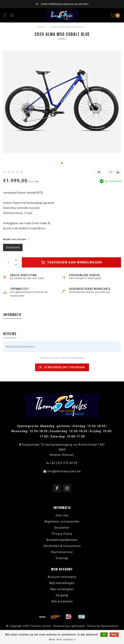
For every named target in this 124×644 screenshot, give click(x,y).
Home (42, 27)
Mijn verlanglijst (62, 589)
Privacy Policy (62, 534)
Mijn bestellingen (62, 583)
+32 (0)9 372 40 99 (64, 463)
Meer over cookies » (63, 640)
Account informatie (62, 577)
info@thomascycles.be (64, 471)
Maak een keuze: (16, 239)
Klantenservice (62, 552)
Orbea (62, 39)
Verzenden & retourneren (62, 546)
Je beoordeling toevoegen (62, 367)
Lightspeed (77, 626)
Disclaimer (62, 528)
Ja (104, 635)
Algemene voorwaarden (62, 521)
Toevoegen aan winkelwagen (71, 262)
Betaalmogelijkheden (62, 540)
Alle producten (62, 601)
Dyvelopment (109, 626)
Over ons (62, 515)
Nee (114, 635)
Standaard (13, 247)
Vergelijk (62, 595)
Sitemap (62, 558)
